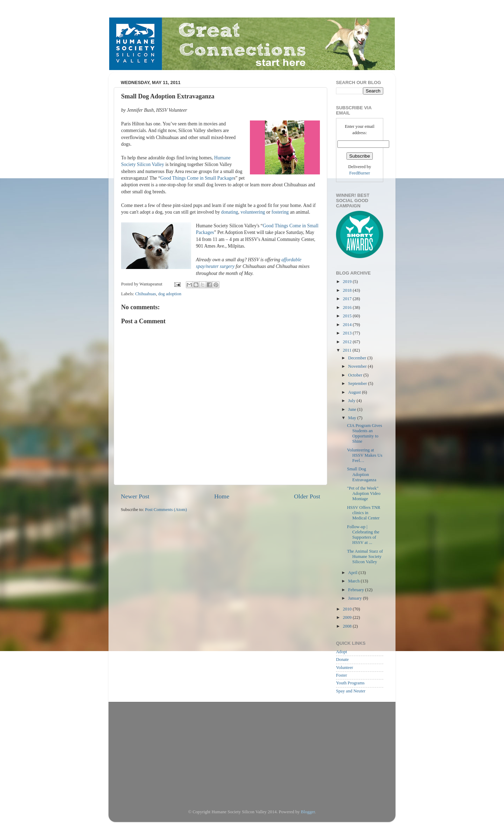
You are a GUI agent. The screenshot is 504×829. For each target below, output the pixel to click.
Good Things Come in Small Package (197, 178)
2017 (348, 299)
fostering (281, 212)
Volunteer (345, 668)
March (355, 581)
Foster (341, 675)
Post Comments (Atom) (166, 510)
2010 (348, 609)
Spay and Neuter (351, 691)
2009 (348, 617)
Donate (342, 659)
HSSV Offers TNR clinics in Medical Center (363, 513)
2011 (348, 350)
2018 (348, 290)
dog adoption (170, 294)
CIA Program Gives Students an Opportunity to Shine (364, 433)
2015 (348, 316)
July (352, 401)
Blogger (308, 812)
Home (222, 496)
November (358, 366)
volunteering (253, 212)
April (353, 573)
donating (230, 212)
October (356, 375)
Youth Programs (350, 683)
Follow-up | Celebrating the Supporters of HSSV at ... (363, 535)
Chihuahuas (145, 294)
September (358, 384)
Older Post (307, 496)
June (353, 409)
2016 (348, 308)
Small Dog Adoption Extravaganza (362, 474)
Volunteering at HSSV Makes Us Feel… (365, 455)
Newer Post (135, 496)
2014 (348, 325)
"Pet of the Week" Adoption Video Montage (364, 493)
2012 (348, 342)
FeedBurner (360, 173)
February (357, 590)
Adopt (341, 652)
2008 (348, 626)
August (355, 392)
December (358, 358)
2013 (348, 333)
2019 (348, 282)
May (353, 418)
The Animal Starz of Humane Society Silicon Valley (365, 557)
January (356, 598)
